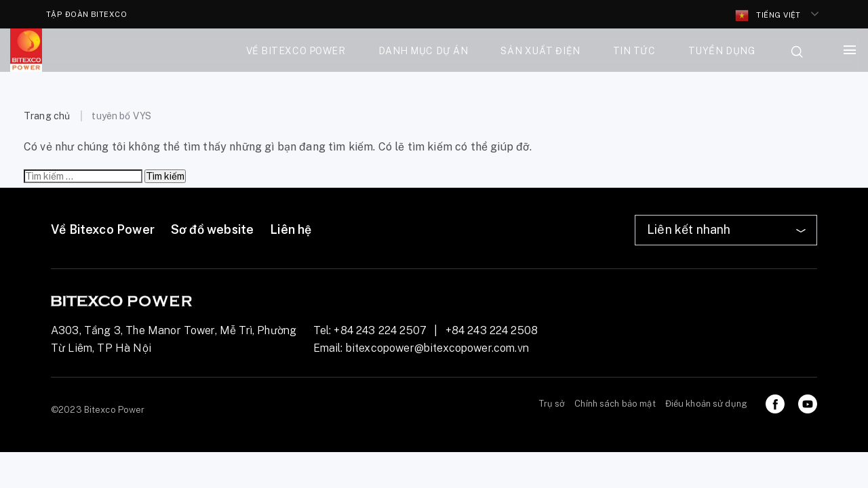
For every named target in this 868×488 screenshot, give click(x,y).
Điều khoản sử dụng (706, 404)
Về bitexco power (296, 51)
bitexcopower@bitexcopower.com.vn (437, 348)
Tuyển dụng (722, 51)
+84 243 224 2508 (492, 330)
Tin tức (634, 51)
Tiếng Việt (768, 16)
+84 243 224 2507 (380, 330)
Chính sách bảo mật (615, 404)
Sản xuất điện (540, 51)
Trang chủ (47, 116)
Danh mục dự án (423, 51)
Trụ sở (552, 404)
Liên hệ (291, 229)
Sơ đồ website (212, 229)
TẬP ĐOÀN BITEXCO (86, 14)
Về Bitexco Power (103, 229)
